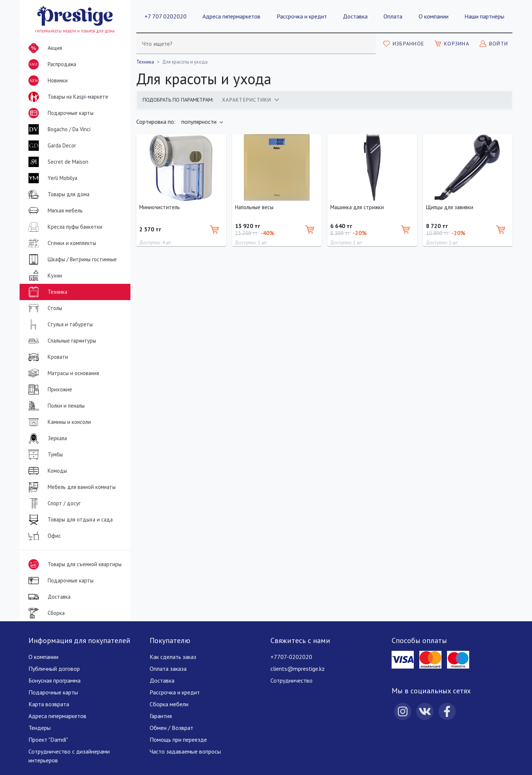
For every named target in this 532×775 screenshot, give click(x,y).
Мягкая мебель (54, 211)
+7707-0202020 (291, 657)
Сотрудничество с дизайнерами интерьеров (69, 756)
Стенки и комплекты (61, 243)
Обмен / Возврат (171, 728)
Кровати (47, 357)
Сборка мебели (169, 704)
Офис (43, 536)
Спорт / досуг (53, 503)
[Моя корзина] (452, 44)
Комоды (46, 471)
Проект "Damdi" (48, 740)
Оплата (393, 16)
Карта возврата (49, 704)
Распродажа (51, 64)
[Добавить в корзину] (214, 230)
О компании (434, 16)
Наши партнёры (484, 16)
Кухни (44, 276)
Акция (44, 48)
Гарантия (161, 716)
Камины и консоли (58, 422)
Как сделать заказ (173, 657)
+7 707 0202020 (166, 16)
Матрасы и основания (62, 373)
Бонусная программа (54, 680)
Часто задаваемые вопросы (185, 751)
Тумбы (44, 455)
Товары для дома (57, 194)
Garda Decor (51, 146)
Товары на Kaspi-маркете (67, 97)
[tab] (250, 100)
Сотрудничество (291, 680)
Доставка (355, 16)
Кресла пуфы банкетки (64, 227)
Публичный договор (54, 669)
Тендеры (40, 728)
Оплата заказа (168, 669)
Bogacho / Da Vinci (58, 129)
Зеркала (46, 438)
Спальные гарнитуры (61, 341)
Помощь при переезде (178, 740)
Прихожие (49, 390)
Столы (44, 308)
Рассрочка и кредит (302, 16)
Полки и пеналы (55, 406)
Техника (46, 292)
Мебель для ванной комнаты (71, 487)
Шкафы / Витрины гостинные (71, 259)
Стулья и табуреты (59, 324)
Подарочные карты (59, 113)
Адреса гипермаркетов (231, 16)
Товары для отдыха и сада (69, 520)
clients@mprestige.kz (298, 669)
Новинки (47, 82)
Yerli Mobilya (51, 178)
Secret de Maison (57, 162)
